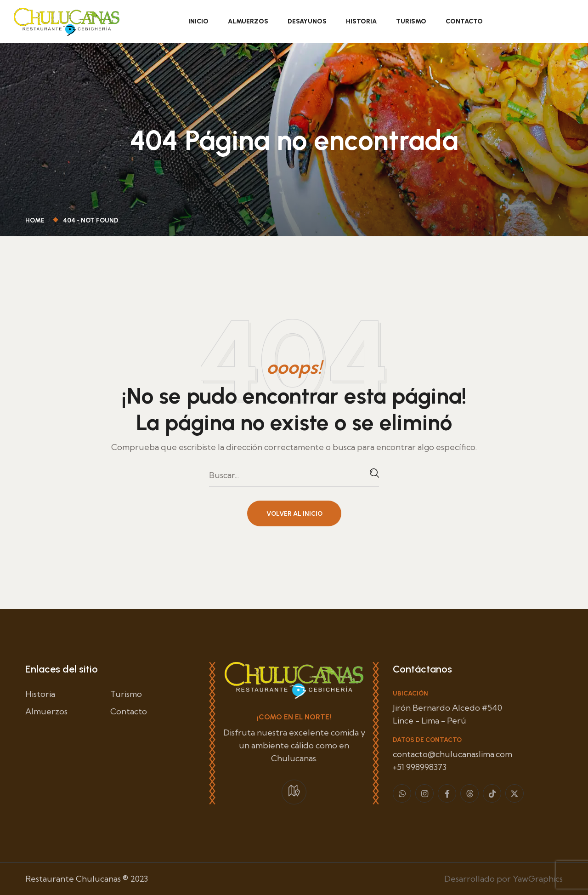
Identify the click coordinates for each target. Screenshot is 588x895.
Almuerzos (248, 21)
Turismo (411, 21)
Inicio (198, 21)
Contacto (464, 21)
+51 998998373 (420, 767)
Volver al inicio (294, 514)
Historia (361, 21)
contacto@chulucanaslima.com (452, 754)
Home (36, 220)
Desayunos (307, 21)
